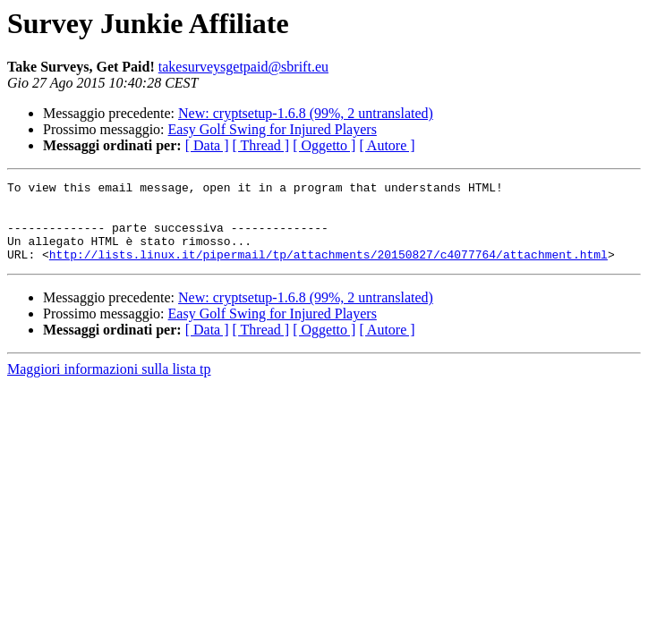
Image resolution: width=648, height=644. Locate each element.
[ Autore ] (387, 145)
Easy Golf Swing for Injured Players (273, 129)
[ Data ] (207, 145)
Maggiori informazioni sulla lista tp (109, 385)
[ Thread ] (261, 145)
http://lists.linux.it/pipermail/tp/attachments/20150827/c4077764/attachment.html (328, 270)
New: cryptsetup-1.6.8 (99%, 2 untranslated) (306, 113)
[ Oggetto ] (324, 145)
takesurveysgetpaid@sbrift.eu (243, 67)
